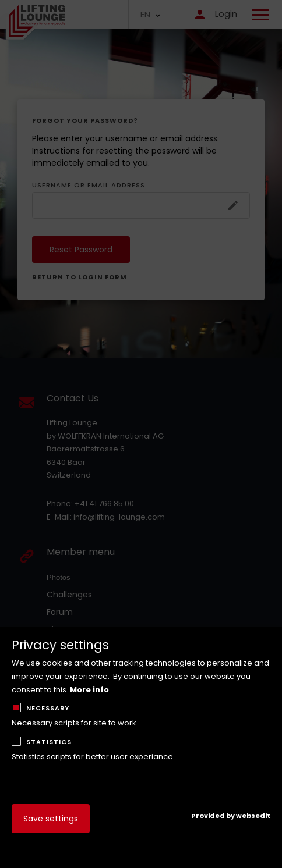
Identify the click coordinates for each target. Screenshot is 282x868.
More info (89, 690)
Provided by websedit (231, 816)
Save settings (51, 819)
